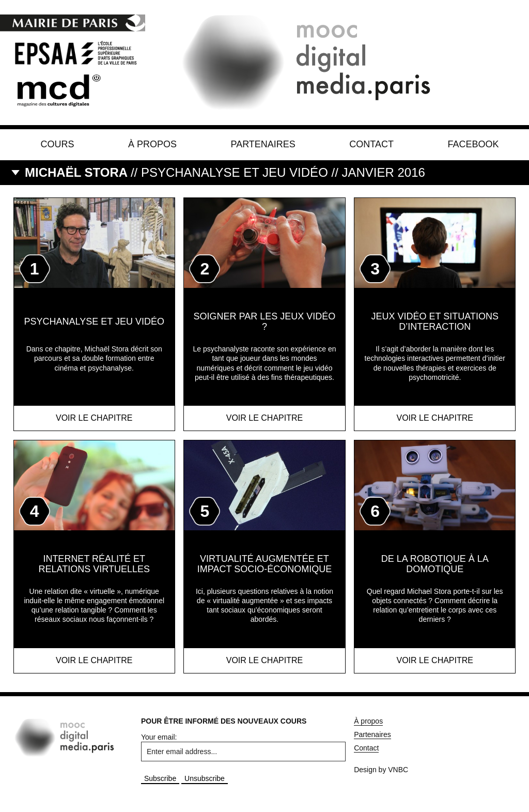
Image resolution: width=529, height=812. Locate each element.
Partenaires (263, 144)
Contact (371, 144)
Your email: (159, 737)
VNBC (398, 770)
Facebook (473, 144)
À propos (152, 144)
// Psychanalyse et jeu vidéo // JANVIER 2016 (225, 172)
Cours (58, 144)
